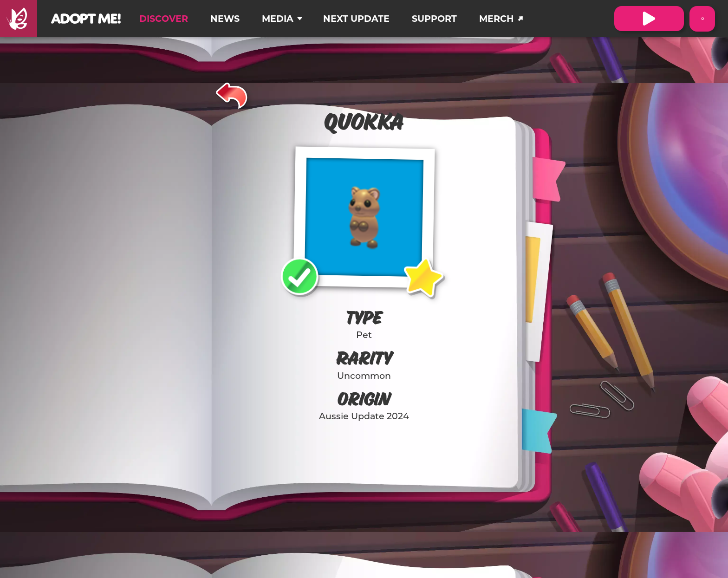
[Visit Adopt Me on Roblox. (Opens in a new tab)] (649, 19)
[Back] (232, 94)
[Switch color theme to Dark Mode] (702, 19)
